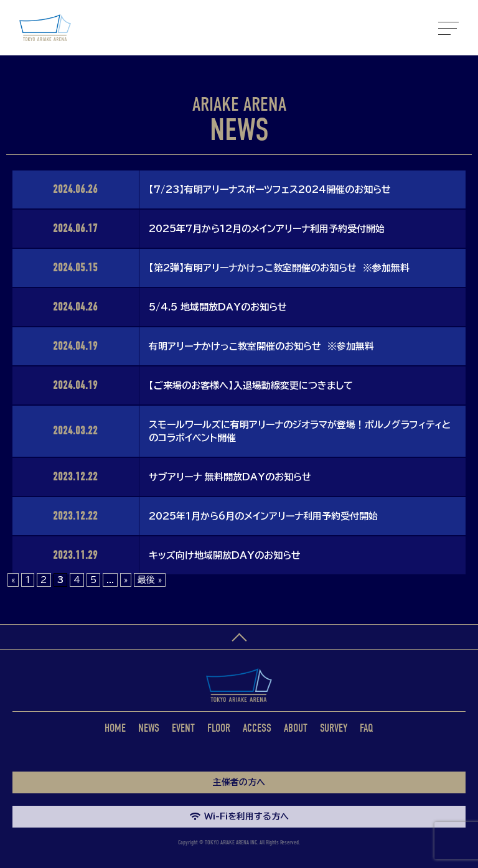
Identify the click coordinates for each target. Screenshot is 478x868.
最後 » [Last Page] (150, 580)
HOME (115, 729)
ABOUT (296, 729)
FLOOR (219, 729)
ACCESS (257, 729)
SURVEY (334, 729)
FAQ (367, 729)
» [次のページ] (126, 580)
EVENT (183, 729)
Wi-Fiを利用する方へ (239, 816)
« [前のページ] (13, 580)
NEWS (149, 729)
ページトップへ (239, 637)
